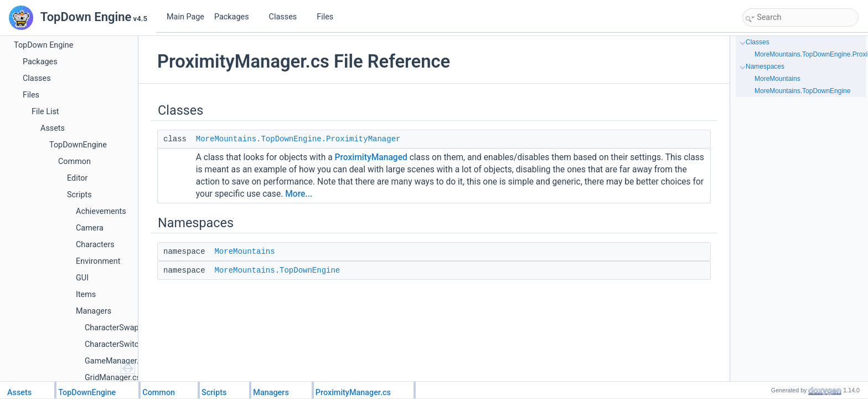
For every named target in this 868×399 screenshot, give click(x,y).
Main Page (185, 17)
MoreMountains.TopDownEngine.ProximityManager (298, 139)
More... (299, 194)
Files (329, 17)
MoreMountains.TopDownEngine (277, 270)
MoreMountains (244, 252)
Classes (287, 17)
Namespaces (765, 66)
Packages (236, 17)
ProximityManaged (371, 157)
